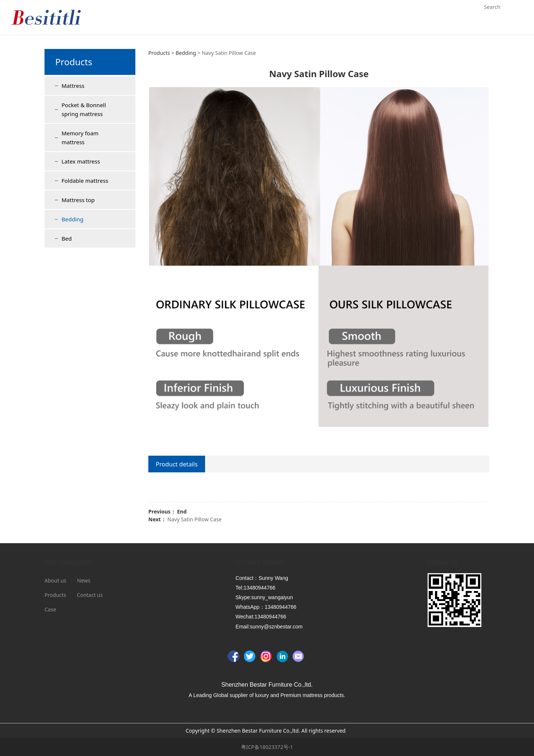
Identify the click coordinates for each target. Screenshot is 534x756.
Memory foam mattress (80, 138)
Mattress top (78, 200)
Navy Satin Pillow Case (194, 519)
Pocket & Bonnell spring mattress (84, 109)
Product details (177, 464)
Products (159, 53)
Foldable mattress (85, 181)
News (84, 580)
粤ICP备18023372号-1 (267, 747)
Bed (67, 238)
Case (50, 609)
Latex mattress (81, 161)
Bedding (72, 219)
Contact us (90, 595)
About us (55, 580)
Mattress (73, 86)
